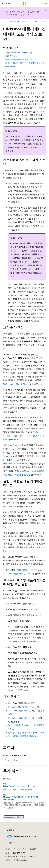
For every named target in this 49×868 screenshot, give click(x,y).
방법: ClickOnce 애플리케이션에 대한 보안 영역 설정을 (24, 436)
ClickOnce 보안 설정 (17, 707)
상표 (7, 860)
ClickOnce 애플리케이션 (19, 710)
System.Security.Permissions (16, 463)
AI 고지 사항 (10, 849)
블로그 (32, 849)
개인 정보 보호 (18, 853)
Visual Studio (15, 21)
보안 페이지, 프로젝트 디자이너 (23, 736)
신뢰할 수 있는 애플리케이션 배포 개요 (26, 732)
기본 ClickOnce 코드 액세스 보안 (19, 52)
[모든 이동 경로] (5, 21)
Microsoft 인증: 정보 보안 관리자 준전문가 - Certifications (21, 798)
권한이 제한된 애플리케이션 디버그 (20, 59)
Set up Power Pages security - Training (19, 786)
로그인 (44, 3)
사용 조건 (32, 856)
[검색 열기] (38, 4)
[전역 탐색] (3, 4)
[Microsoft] (25, 4)
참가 (7, 853)
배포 (25, 21)
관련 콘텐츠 (10, 66)
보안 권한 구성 (11, 56)
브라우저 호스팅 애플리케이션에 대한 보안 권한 (25, 63)
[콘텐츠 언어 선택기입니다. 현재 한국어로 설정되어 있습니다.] (11, 830)
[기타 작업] (44, 21)
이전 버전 (22, 849)
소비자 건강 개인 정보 (14, 856)
